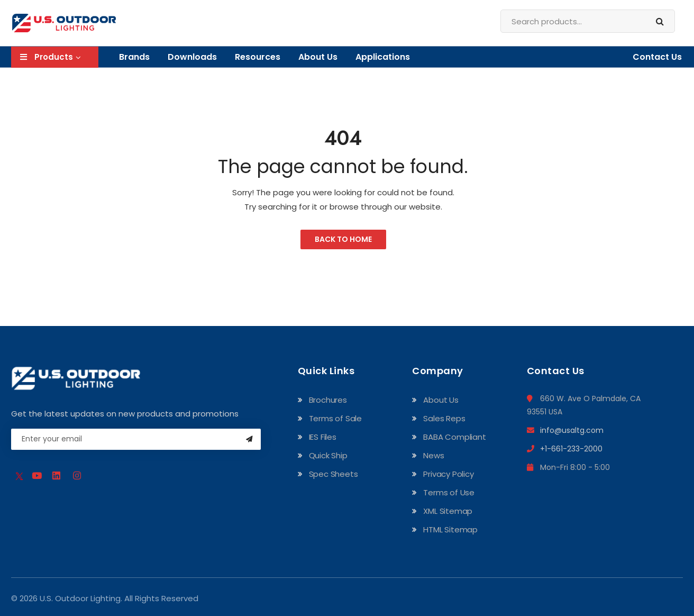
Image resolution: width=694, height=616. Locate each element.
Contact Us (657, 57)
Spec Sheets (334, 474)
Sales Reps (444, 418)
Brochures (328, 400)
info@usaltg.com (565, 430)
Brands (134, 57)
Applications (383, 57)
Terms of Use (449, 492)
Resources (258, 57)
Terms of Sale (335, 418)
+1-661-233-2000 (565, 449)
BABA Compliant (454, 437)
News (433, 455)
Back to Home (343, 239)
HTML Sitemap (450, 529)
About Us (318, 57)
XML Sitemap (448, 511)
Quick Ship (328, 455)
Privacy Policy (448, 474)
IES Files (323, 437)
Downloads (192, 57)
